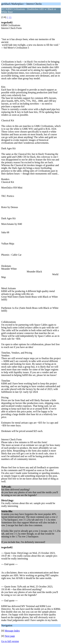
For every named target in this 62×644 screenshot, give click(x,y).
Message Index (12, 631)
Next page (10, 636)
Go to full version (10, 641)
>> (10, 17)
